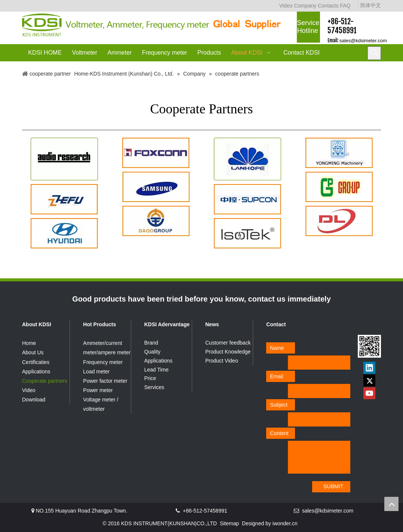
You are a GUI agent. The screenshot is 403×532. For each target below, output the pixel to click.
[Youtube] (369, 393)
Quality (153, 352)
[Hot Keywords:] (374, 53)
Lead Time (156, 370)
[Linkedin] (369, 368)
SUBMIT (333, 486)
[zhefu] (64, 199)
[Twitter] (369, 380)
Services (154, 387)
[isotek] (247, 233)
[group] (339, 187)
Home (29, 343)
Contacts (328, 6)
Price (150, 378)
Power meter (98, 390)
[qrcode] (369, 346)
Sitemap (229, 523)
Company (305, 6)
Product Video (222, 361)
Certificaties (36, 362)
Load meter (96, 372)
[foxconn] (156, 153)
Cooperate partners (45, 381)
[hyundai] (64, 233)
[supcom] (247, 199)
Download (34, 400)
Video (286, 6)
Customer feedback (228, 343)
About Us (33, 352)
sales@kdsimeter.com (363, 41)
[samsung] (156, 187)
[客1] (64, 159)
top (391, 504)
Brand (151, 343)
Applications (36, 372)
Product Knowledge (228, 352)
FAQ (345, 6)
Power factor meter (105, 381)
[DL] (339, 221)
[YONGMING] (339, 153)
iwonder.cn (285, 523)
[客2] (247, 159)
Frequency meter (103, 362)
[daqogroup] (156, 221)
